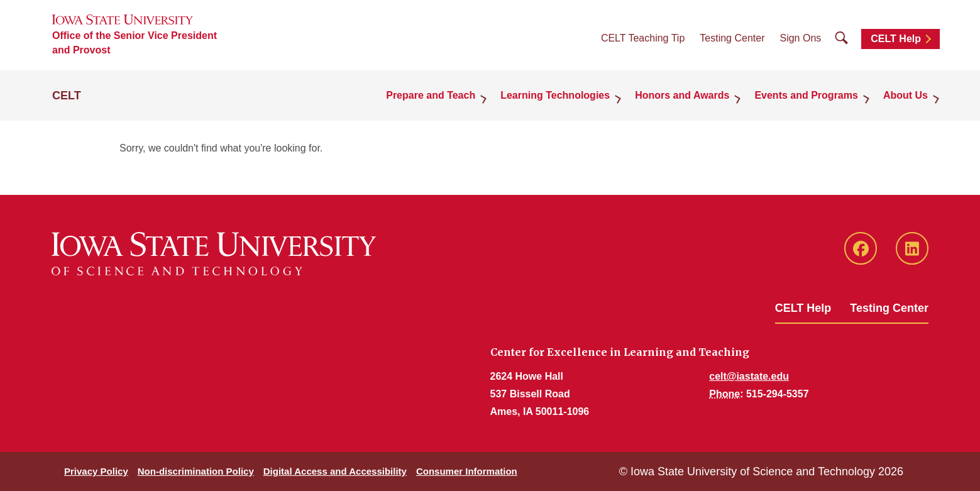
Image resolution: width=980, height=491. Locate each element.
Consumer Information (467, 471)
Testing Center (732, 38)
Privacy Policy (96, 471)
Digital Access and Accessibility (335, 471)
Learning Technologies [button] (555, 95)
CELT (67, 96)
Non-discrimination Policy (196, 471)
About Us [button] (906, 95)
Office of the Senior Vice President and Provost (135, 43)
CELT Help (896, 39)
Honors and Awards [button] (682, 95)
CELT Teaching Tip (643, 38)
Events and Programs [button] (806, 95)
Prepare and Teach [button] (431, 95)
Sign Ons (800, 38)
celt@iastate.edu (749, 376)
